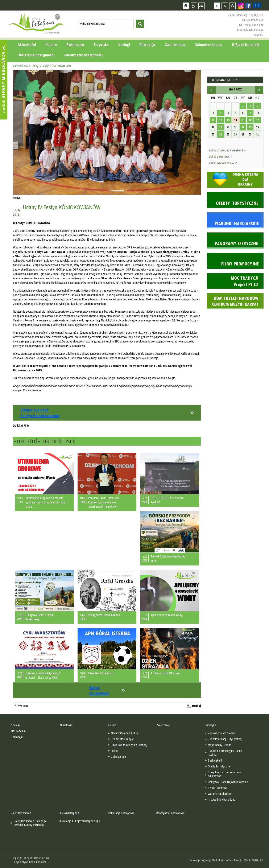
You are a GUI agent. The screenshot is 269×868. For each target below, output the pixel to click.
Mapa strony (201, 6)
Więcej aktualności (99, 690)
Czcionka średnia (225, 6)
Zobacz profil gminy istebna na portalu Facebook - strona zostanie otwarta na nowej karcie (248, 6)
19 (220, 127)
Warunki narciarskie (219, 794)
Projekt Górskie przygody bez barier (168, 559)
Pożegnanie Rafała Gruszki (104, 615)
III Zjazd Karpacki (246, 45)
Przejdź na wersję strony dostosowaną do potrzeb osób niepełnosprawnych (194, 6)
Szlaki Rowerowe (218, 788)
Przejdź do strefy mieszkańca (4, 80)
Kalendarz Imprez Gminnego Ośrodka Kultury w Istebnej (30, 823)
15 (243, 120)
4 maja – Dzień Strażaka (165, 673)
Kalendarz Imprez (209, 45)
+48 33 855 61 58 (253, 25)
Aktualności (27, 45)
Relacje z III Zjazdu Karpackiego (81, 821)
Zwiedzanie (75, 45)
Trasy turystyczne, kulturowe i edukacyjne (225, 774)
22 (243, 127)
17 (257, 120)
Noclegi (124, 45)
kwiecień (211, 90)
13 (228, 120)
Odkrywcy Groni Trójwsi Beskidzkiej (40, 617)
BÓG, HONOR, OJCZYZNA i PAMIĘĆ (168, 500)
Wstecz (23, 706)
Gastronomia (175, 45)
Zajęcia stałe (118, 757)
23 (250, 127)
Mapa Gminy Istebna (220, 745)
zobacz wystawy (221, 156)
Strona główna (186, 6)
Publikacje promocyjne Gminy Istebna (225, 753)
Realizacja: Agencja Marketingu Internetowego (215, 860)
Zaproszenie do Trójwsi (221, 733)
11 (213, 120)
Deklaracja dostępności (36, 55)
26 (220, 134)
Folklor (115, 751)
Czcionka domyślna (217, 6)
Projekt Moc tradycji (123, 739)
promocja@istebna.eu (250, 30)
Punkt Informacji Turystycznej (225, 739)
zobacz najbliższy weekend (227, 150)
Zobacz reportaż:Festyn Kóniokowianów (40, 413)
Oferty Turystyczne (219, 766)
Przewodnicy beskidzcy (222, 800)
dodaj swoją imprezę (223, 162)
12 (220, 120)
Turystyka (101, 45)
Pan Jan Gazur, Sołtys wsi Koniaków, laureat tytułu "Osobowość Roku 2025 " (104, 502)
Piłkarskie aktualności (101, 673)
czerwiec (259, 90)
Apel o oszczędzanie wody (166, 615)
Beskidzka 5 (215, 760)
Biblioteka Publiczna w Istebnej (129, 745)
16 (250, 120)
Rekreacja (147, 45)
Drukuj (196, 706)
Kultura (51, 45)
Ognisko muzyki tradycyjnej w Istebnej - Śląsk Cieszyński (43, 675)
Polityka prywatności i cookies (29, 862)
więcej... (259, 34)
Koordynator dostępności (83, 55)
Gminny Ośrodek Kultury (125, 733)
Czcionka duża (232, 6)
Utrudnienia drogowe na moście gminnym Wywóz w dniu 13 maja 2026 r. (45, 502)
